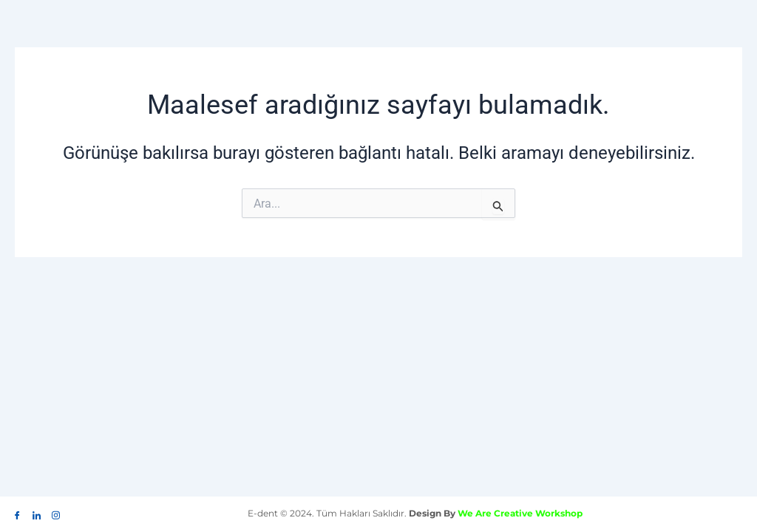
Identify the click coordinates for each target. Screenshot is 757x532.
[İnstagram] (55, 512)
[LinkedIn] (36, 512)
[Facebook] (17, 512)
